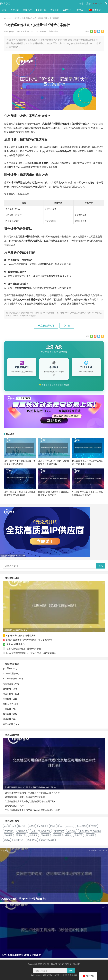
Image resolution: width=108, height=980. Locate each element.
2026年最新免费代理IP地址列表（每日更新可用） (30, 640)
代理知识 (80, 10)
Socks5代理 (41, 975)
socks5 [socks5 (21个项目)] (70, 826)
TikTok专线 (41, 10)
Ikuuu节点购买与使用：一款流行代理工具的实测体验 (31, 653)
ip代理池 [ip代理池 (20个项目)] (43, 826)
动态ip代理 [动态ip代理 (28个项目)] (84, 831)
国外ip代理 (8, 704)
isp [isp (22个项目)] (61, 826)
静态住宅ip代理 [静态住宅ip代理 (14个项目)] (48, 840)
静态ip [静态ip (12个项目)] (7, 840)
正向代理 (7, 709)
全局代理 (7, 689)
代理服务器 (8, 684)
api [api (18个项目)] (6, 826)
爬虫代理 (7, 714)
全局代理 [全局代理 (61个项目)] (72, 831)
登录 (82, 3)
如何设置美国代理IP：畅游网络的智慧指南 (25, 797)
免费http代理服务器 (15, 644)
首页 (4, 10)
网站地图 (76, 964)
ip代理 (16, 18)
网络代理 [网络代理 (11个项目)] (78, 835)
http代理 (63, 975)
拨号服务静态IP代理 (14, 806)
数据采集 (55, 10)
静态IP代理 (8, 724)
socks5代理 (8, 673)
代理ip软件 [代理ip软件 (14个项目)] (9, 831)
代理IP (50, 975)
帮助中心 (67, 10)
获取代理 (27, 10)
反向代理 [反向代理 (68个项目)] (8, 835)
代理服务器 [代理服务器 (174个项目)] (23, 831)
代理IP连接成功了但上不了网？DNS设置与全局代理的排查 (32, 810)
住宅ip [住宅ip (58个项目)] (34, 831)
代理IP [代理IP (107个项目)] (94, 826)
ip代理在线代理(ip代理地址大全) (21, 635)
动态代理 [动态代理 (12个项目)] (97, 831)
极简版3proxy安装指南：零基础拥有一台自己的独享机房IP (32, 793)
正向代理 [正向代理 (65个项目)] (45, 835)
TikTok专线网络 (10, 679)
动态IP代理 (8, 694)
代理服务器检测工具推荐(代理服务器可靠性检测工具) (30, 801)
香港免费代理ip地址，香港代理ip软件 (24, 649)
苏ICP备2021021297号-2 (61, 964)
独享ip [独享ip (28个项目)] (68, 835)
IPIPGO (5, 3)
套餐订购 (15, 10)
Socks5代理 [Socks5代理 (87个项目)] (82, 826)
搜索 (101, 566)
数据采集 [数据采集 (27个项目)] (33, 835)
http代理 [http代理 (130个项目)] (22, 826)
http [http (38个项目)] (13, 826)
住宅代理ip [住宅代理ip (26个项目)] (59, 831)
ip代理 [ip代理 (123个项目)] (32, 826)
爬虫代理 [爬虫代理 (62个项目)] (57, 835)
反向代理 (7, 699)
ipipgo (12, 31)
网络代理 (7, 719)
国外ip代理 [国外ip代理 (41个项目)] (21, 835)
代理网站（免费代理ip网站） (17, 630)
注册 (88, 3)
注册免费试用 (46, 326)
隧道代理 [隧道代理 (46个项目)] (90, 835)
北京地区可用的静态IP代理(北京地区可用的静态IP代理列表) (30, 787)
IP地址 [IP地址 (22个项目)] (53, 826)
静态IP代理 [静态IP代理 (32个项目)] (19, 840)
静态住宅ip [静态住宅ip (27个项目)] (32, 840)
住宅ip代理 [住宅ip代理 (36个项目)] (46, 831)
